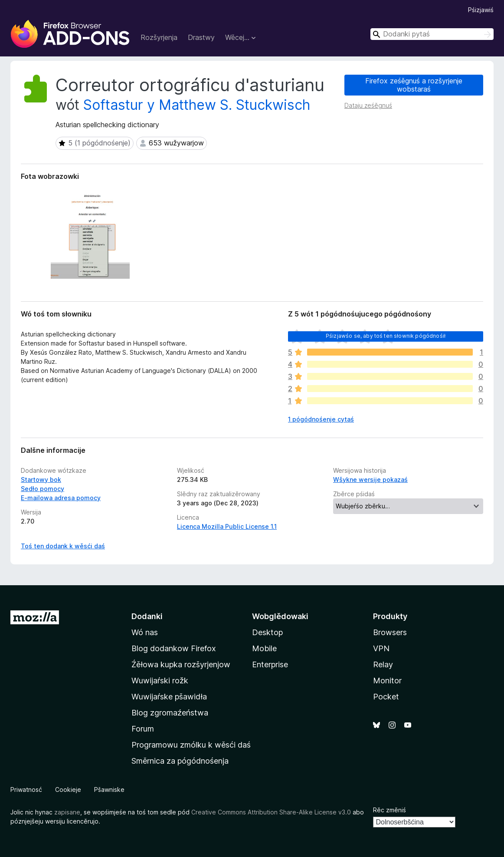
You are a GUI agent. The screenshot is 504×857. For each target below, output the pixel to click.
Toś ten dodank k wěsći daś (63, 546)
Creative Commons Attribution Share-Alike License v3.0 (271, 812)
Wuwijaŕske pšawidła (169, 697)
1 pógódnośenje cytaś (321, 419)
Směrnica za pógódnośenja (180, 761)
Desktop (267, 632)
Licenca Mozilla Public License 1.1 (227, 526)
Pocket (386, 697)
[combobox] (432, 34)
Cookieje (68, 789)
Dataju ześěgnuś (368, 105)
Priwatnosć (26, 789)
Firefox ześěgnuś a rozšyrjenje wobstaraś (414, 85)
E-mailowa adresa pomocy (61, 498)
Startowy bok (41, 480)
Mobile (264, 648)
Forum (143, 729)
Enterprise (270, 664)
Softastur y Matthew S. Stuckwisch (197, 105)
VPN (381, 648)
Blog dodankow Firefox (174, 648)
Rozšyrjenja (159, 37)
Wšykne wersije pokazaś (370, 480)
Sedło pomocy (43, 489)
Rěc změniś (389, 810)
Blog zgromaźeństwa (170, 713)
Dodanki (147, 616)
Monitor (387, 681)
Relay (383, 664)
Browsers (390, 632)
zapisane (67, 812)
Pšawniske (109, 789)
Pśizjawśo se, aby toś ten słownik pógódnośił (386, 336)
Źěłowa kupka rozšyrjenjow (181, 664)
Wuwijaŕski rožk (160, 681)
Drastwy (201, 37)
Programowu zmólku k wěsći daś (191, 745)
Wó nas (145, 632)
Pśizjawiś (481, 10)
